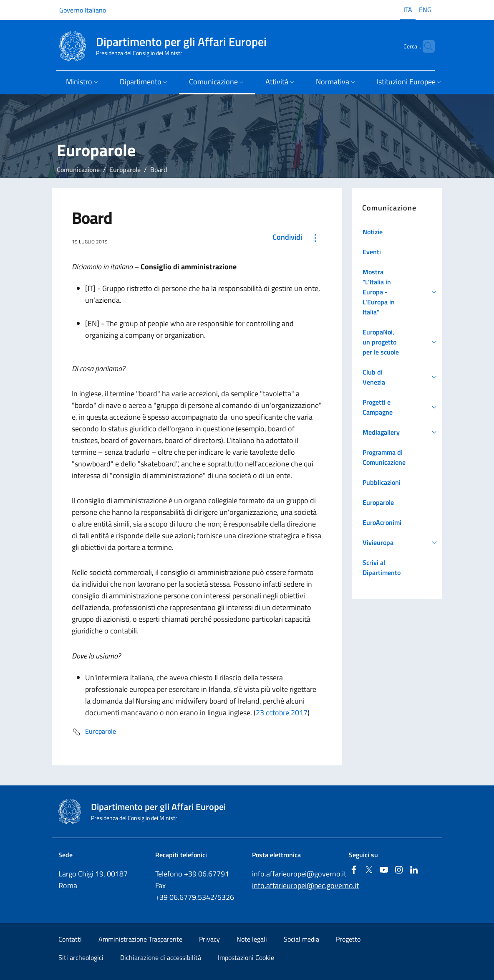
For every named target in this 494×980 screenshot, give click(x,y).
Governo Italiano (83, 10)
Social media (301, 939)
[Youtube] (384, 870)
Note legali (252, 939)
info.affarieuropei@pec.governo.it (305, 885)
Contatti (70, 939)
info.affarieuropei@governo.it (299, 874)
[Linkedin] (414, 870)
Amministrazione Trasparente (140, 939)
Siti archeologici (81, 957)
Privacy (209, 939)
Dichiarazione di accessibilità (161, 957)
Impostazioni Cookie (246, 957)
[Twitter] (369, 870)
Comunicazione (78, 170)
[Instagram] (399, 870)
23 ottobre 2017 (282, 713)
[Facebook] (354, 870)
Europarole (125, 170)
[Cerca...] (425, 46)
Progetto (348, 939)
